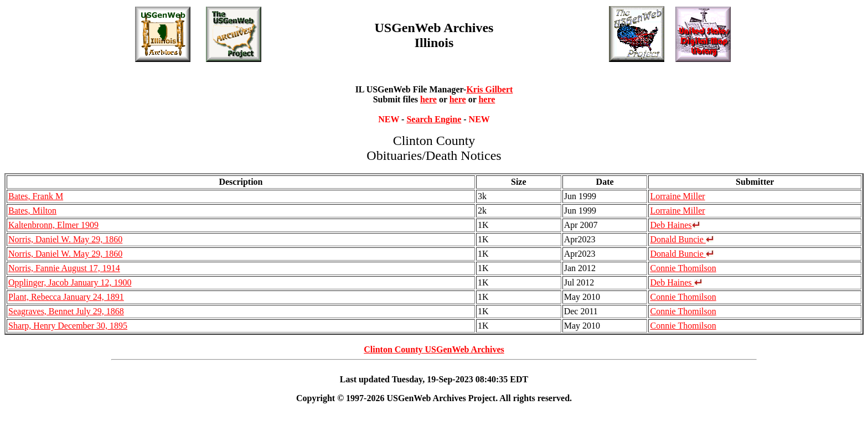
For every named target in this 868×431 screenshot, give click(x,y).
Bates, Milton (32, 211)
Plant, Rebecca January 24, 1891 (66, 297)
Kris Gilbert (489, 89)
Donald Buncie (681, 239)
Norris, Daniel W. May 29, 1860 (65, 239)
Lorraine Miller (677, 196)
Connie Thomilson (683, 268)
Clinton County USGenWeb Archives (434, 349)
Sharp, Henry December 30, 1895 (68, 326)
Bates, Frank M (36, 196)
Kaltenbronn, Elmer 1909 (53, 225)
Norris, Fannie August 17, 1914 (64, 268)
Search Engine (434, 119)
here (428, 99)
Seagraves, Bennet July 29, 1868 (66, 311)
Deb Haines (675, 225)
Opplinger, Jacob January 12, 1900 (70, 282)
